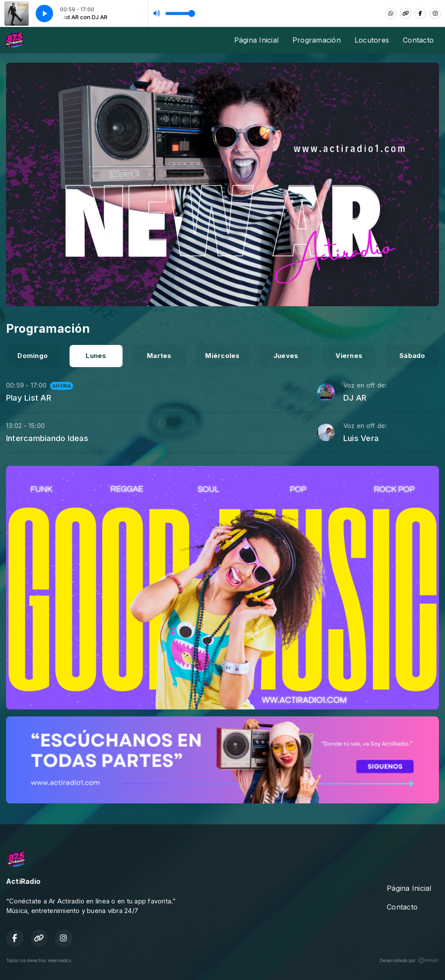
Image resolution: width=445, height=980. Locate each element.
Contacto (418, 40)
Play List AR (29, 398)
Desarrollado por (409, 960)
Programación (317, 40)
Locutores (372, 40)
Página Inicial (256, 40)
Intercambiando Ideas (47, 438)
